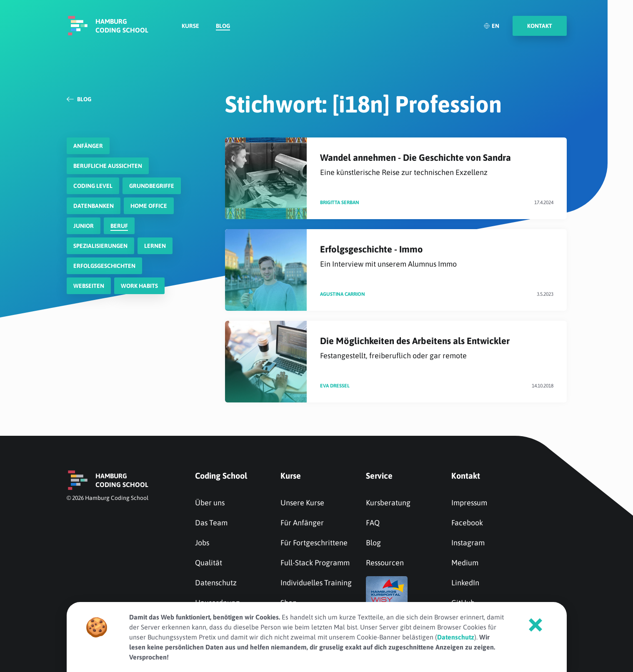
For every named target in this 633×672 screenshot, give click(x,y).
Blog (223, 27)
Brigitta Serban (340, 202)
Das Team (211, 523)
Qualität (209, 563)
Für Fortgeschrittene (314, 543)
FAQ (373, 523)
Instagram (468, 543)
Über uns (210, 503)
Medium (465, 563)
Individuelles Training (316, 583)
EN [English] (491, 27)
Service (379, 476)
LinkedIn (465, 583)
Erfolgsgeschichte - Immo (437, 256)
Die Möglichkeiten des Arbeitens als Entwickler (437, 348)
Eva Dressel (335, 386)
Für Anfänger (302, 523)
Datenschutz (216, 583)
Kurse (190, 27)
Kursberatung (388, 503)
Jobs (202, 543)
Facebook (467, 523)
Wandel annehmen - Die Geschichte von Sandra (437, 165)
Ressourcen (385, 563)
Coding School (221, 476)
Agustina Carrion (343, 294)
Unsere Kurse (302, 503)
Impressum (469, 503)
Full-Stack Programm (315, 563)
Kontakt (466, 476)
